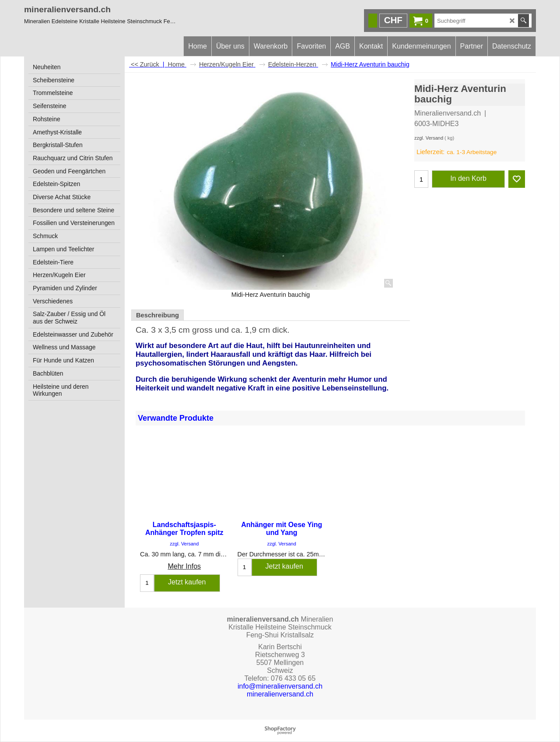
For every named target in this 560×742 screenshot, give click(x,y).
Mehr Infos (184, 566)
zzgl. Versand (429, 138)
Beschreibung (157, 315)
